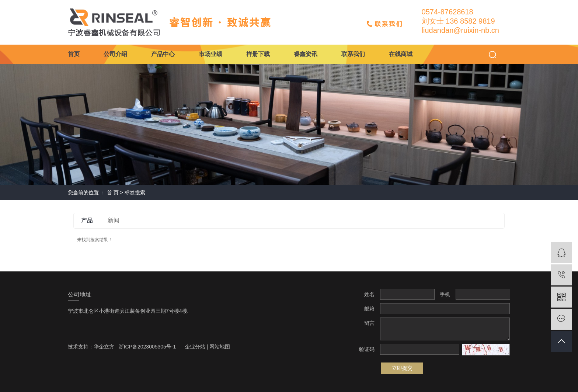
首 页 (113, 192)
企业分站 (195, 347)
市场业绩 (210, 54)
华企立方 (104, 347)
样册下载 (258, 54)
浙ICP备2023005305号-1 (147, 347)
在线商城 (401, 54)
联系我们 (353, 54)
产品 (87, 220)
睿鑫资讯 (306, 54)
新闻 (114, 220)
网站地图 (220, 347)
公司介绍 (115, 54)
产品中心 (163, 54)
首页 (74, 54)
